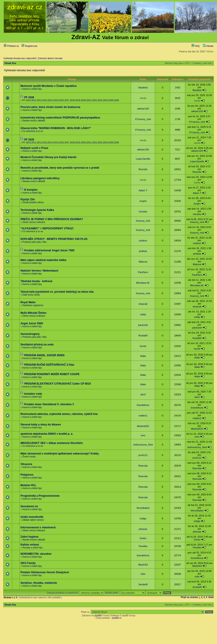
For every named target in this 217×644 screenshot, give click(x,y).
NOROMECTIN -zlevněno (36, 554)
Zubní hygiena (29, 537)
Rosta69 (143, 336)
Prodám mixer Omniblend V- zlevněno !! (49, 404)
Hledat (208, 46)
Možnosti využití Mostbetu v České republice (49, 86)
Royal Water (28, 302)
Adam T (143, 190)
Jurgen (143, 201)
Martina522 (143, 426)
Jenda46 (143, 584)
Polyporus (27, 475)
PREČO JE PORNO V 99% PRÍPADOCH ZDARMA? (52, 219)
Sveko (143, 538)
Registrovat (29, 46)
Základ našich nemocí (33, 520)
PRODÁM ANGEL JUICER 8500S (44, 355)
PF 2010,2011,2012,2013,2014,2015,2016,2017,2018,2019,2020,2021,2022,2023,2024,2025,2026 (71, 100)
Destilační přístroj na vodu (37, 345)
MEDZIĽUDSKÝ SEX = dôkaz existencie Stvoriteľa (52, 443)
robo (143, 574)
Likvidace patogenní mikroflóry (40, 178)
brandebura (143, 405)
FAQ (196, 46)
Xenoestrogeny (30, 334)
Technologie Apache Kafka (37, 210)
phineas (143, 529)
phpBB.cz (117, 618)
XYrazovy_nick (143, 119)
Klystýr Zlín (28, 199)
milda (143, 314)
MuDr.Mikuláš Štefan (33, 313)
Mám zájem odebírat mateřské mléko (44, 260)
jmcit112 (143, 455)
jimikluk (143, 251)
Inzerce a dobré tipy (32, 89)
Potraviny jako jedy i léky (35, 242)
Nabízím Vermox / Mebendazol (39, 271)
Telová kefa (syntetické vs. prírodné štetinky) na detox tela (57, 292)
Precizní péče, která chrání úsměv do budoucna (50, 107)
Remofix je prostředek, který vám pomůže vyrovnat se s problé (60, 168)
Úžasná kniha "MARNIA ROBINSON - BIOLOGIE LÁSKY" (56, 128)
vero (143, 435)
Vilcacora (26, 464)
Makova (143, 262)
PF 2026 (29, 97)
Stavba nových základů (34, 121)
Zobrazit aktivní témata (50, 58)
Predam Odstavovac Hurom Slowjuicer (45, 572)
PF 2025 (29, 140)
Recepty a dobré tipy (33, 548)
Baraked (143, 88)
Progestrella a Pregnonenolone (40, 496)
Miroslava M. (143, 283)
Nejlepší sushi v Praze (34, 148)
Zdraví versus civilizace (34, 222)
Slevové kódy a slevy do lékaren (41, 425)
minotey (143, 212)
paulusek (143, 325)
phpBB (98, 616)
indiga (143, 518)
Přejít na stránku (189, 597)
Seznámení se (29, 506)
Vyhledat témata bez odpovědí (20, 58)
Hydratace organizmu (33, 305)
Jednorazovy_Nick (143, 445)
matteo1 (143, 416)
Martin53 (143, 565)
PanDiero (143, 272)
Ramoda (143, 466)
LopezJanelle (143, 159)
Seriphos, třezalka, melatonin (39, 583)
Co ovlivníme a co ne (33, 131)
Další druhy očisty (31, 295)
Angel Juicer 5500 (32, 323)
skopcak (143, 304)
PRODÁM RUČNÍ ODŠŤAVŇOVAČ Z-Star (49, 365)
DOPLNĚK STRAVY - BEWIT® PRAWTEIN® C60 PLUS (54, 239)
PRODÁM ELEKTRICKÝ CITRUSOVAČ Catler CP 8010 (57, 384)
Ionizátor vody (33, 394)
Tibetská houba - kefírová (36, 281)
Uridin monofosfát (32, 517)
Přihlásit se (11, 46)
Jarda (143, 98)
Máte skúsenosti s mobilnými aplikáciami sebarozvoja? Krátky (60, 454)
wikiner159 (143, 109)
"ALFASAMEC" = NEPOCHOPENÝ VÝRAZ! (47, 228)
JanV (143, 394)
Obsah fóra (10, 63)
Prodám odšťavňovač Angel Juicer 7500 (49, 250)
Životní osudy (29, 457)
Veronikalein (143, 508)
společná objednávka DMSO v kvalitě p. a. (47, 434)
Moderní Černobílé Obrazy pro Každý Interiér (49, 157)
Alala (143, 356)
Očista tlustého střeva (33, 202)
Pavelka (143, 546)
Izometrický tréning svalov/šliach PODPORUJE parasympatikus (60, 118)
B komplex (31, 190)
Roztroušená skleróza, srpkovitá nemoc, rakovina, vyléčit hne (59, 414)
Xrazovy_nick (143, 221)
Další (211, 597)
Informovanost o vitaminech (38, 527)
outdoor (143, 241)
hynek (143, 346)
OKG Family (28, 563)
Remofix (143, 169)
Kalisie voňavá (30, 545)
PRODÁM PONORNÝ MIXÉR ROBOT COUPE (52, 374)
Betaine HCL (28, 485)
